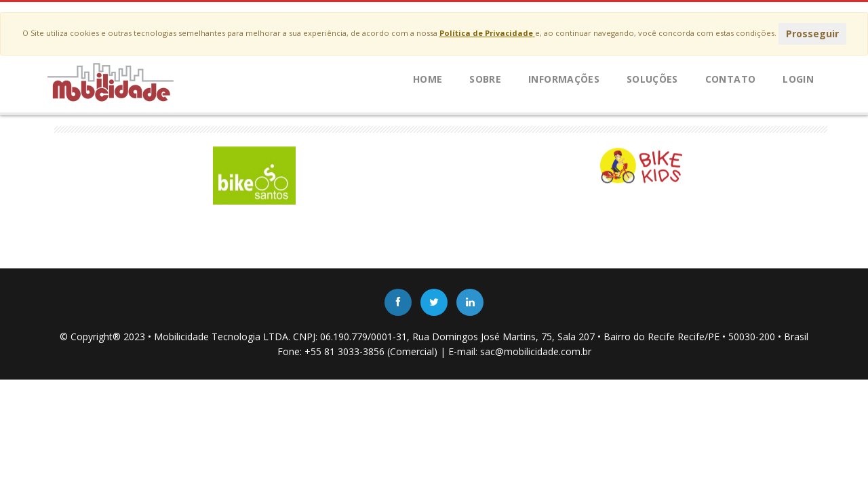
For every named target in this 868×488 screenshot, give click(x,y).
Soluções (652, 79)
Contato (730, 79)
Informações (564, 79)
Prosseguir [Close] (812, 34)
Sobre (485, 79)
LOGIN (798, 79)
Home (428, 79)
